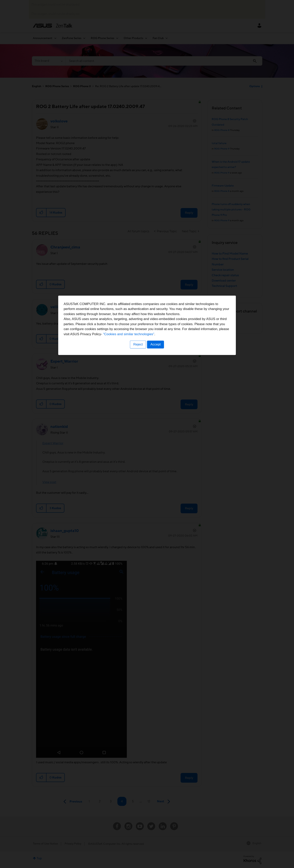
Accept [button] (156, 459)
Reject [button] (138, 459)
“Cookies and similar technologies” (159, 448)
